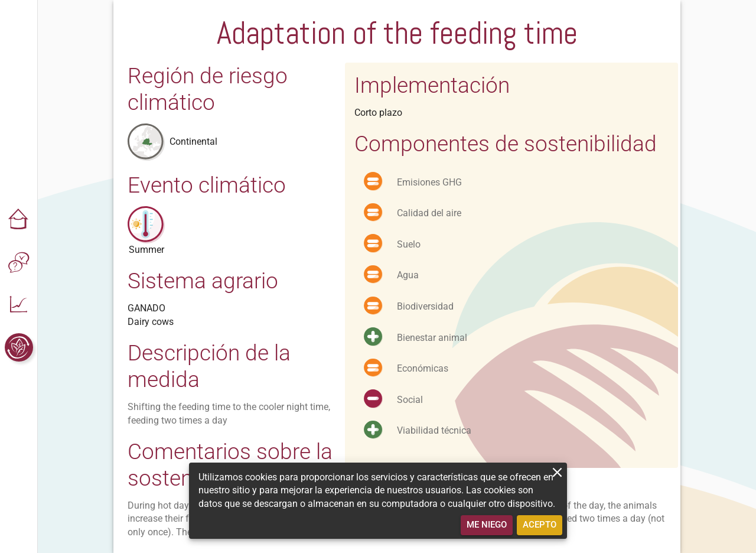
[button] (19, 220)
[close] (557, 472)
